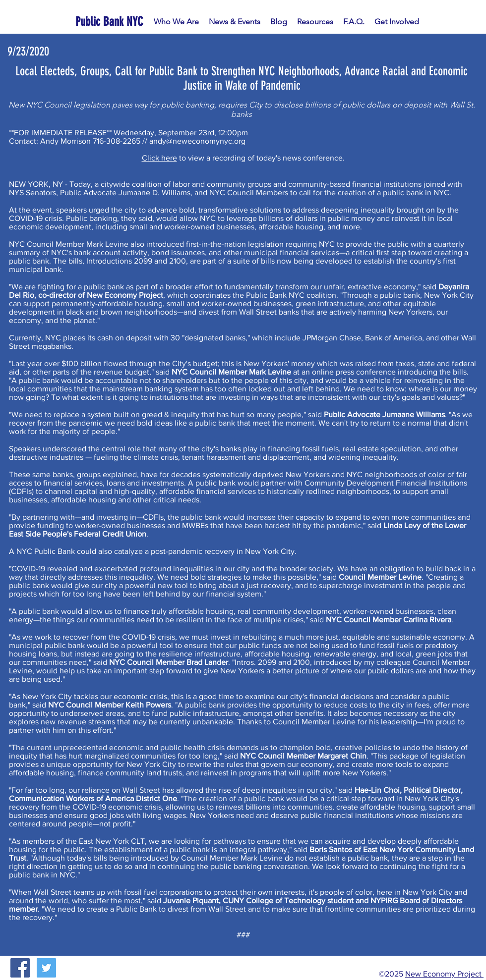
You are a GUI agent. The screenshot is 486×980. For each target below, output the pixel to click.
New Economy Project (444, 974)
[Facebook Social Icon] (20, 968)
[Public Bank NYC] (111, 22)
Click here (159, 158)
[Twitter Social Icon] (46, 968)
